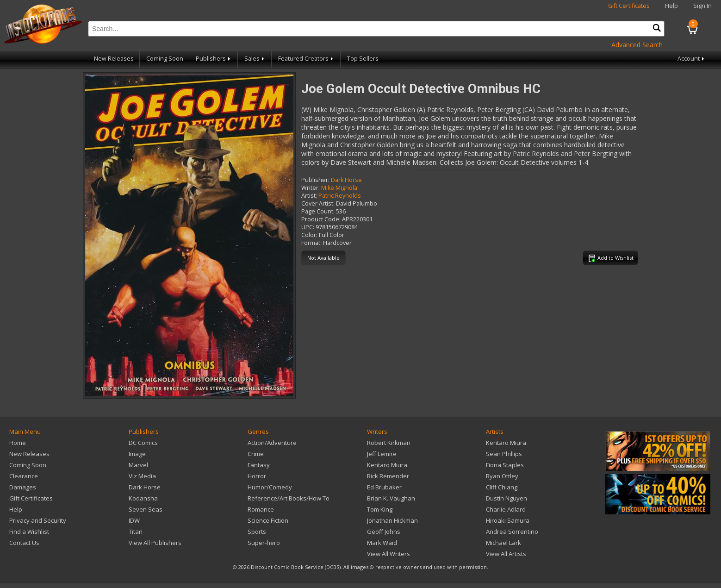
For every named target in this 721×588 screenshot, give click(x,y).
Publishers (214, 59)
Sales (255, 59)
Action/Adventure (272, 443)
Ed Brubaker (384, 487)
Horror (257, 476)
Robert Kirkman (389, 443)
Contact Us (24, 543)
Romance (261, 509)
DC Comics (143, 443)
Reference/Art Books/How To (289, 498)
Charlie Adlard (506, 509)
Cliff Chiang (502, 487)
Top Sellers (363, 59)
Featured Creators (306, 59)
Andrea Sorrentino (512, 532)
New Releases (114, 59)
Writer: (311, 188)
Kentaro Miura (387, 465)
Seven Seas (146, 509)
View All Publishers (155, 543)
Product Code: (321, 219)
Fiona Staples (505, 465)
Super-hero (264, 543)
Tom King (380, 509)
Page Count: (318, 211)
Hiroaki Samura (508, 520)
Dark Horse (346, 180)
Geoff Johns (384, 532)
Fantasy (259, 465)
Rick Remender (388, 476)
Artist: (309, 196)
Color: (309, 235)
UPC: (308, 227)
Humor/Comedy (270, 487)
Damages (23, 487)
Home (18, 443)
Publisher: (315, 180)
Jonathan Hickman (392, 520)
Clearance (24, 476)
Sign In (702, 6)
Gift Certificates (629, 6)
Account (692, 59)
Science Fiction (268, 520)
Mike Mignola (339, 188)
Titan (136, 532)
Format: (311, 243)
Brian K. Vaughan (391, 498)
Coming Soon (165, 59)
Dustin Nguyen (507, 498)
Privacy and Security (38, 520)
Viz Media (142, 476)
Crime (256, 454)
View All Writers (388, 554)
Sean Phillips (504, 454)
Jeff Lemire (382, 454)
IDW (134, 520)
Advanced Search (637, 45)
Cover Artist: (318, 203)
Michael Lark (503, 543)
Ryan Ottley (502, 476)
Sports (257, 532)
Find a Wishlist (29, 532)
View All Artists (506, 554)
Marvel (138, 465)
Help (671, 6)
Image (137, 454)
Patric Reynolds (340, 196)
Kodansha (143, 498)
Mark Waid (382, 543)
